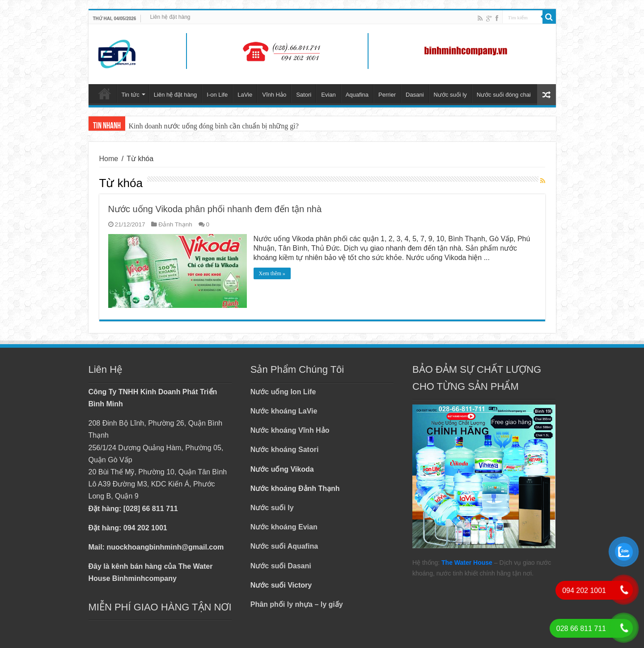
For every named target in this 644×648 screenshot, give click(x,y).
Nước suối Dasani (281, 566)
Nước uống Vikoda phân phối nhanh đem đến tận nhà (215, 209)
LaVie (245, 95)
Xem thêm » (272, 273)
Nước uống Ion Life (283, 392)
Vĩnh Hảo (274, 95)
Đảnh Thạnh (175, 224)
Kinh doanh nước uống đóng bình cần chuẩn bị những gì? (214, 126)
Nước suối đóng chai (504, 95)
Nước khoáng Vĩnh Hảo (290, 430)
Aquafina (357, 95)
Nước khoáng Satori (285, 450)
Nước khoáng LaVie (284, 411)
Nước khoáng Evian (284, 527)
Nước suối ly (450, 95)
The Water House (467, 563)
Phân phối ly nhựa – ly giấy (297, 604)
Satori (304, 95)
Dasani (415, 95)
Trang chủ (105, 94)
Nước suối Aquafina (284, 546)
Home (109, 159)
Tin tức (131, 95)
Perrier (387, 95)
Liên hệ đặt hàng (170, 17)
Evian (328, 95)
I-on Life (217, 95)
